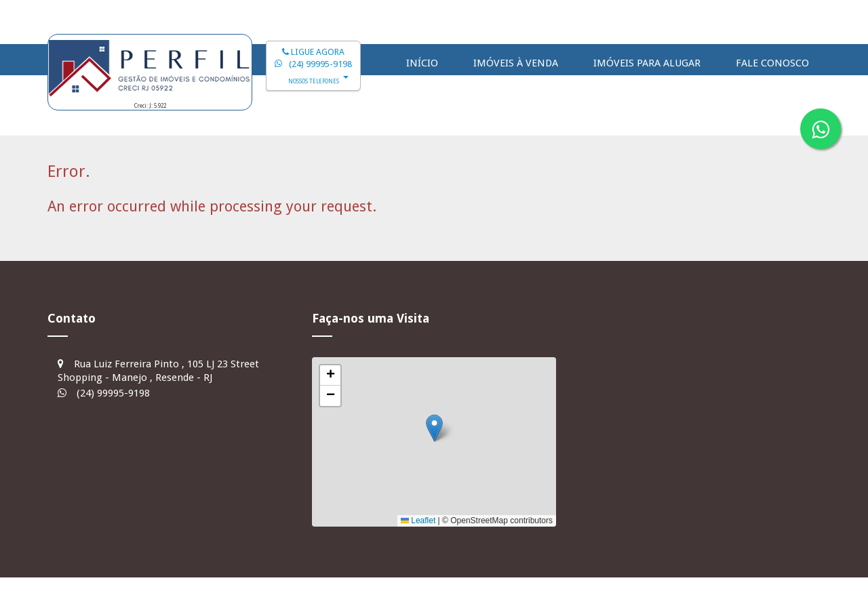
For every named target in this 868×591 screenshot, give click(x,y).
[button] (434, 428)
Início (422, 63)
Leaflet (418, 521)
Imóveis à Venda (516, 63)
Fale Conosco (772, 63)
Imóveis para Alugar (647, 63)
